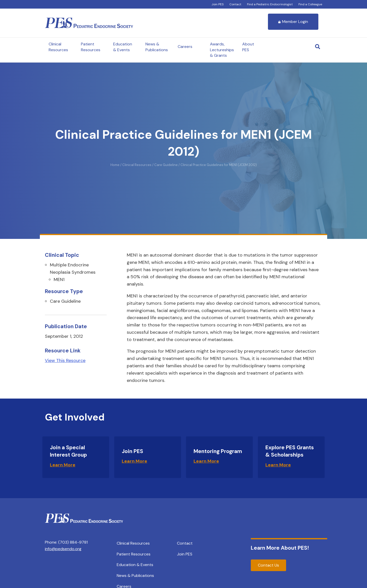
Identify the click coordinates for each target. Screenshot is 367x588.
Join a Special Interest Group (68, 451)
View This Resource (65, 360)
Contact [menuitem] (185, 543)
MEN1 (59, 279)
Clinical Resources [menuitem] (133, 543)
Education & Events (123, 47)
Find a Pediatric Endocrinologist (270, 4)
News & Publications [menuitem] (135, 576)
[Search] (318, 47)
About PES (248, 47)
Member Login (293, 22)
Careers (185, 47)
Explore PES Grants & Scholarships (290, 451)
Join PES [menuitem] (185, 554)
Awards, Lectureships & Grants (222, 50)
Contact (235, 4)
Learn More (63, 465)
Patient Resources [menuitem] (134, 554)
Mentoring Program (218, 451)
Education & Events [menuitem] (135, 565)
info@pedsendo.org (63, 549)
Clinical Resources (58, 47)
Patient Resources (91, 47)
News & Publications (157, 47)
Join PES (218, 4)
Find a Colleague (310, 4)
